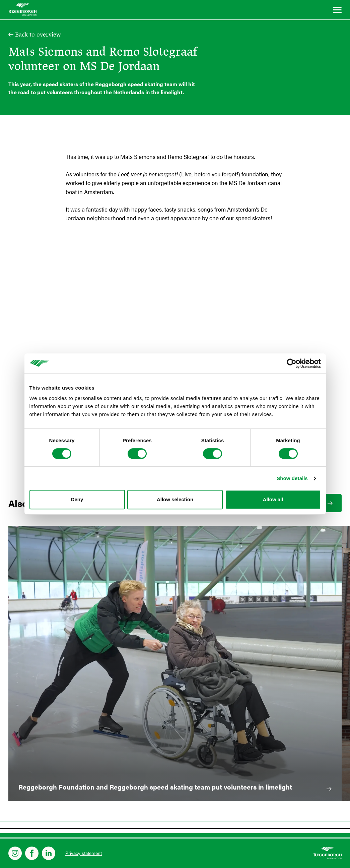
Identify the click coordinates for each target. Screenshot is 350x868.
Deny (77, 499)
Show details (292, 478)
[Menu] (337, 11)
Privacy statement (84, 853)
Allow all (273, 499)
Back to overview (38, 35)
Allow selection (175, 499)
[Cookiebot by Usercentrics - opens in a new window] (292, 363)
